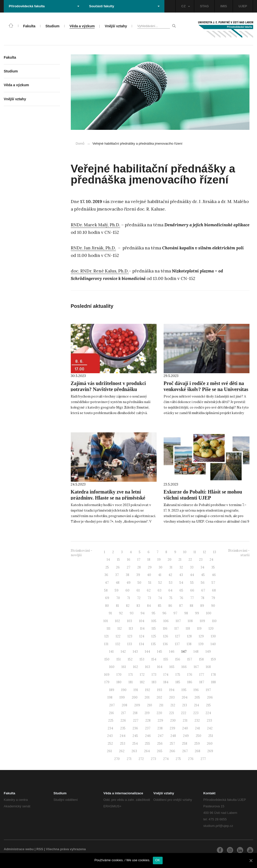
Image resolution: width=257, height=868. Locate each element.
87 (181, 606)
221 (172, 713)
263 (134, 751)
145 (160, 652)
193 (160, 690)
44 (192, 575)
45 (203, 575)
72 (139, 598)
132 (118, 644)
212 (173, 705)
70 (118, 598)
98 (186, 613)
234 (110, 728)
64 (170, 590)
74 (160, 598)
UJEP (243, 6)
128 (189, 636)
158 (201, 659)
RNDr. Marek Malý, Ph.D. (95, 225)
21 (180, 560)
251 (211, 736)
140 (213, 644)
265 (160, 751)
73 (149, 598)
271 (129, 759)
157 (190, 659)
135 (153, 644)
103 (130, 621)
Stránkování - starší (239, 553)
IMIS (224, 6)
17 (139, 560)
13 (215, 552)
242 (210, 728)
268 (198, 751)
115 (154, 629)
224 (208, 713)
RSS (40, 849)
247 (161, 736)
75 (171, 598)
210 (150, 705)
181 (131, 682)
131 (106, 644)
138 (189, 644)
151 (119, 659)
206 (210, 697)
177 (202, 675)
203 (172, 697)
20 (170, 560)
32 (181, 567)
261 (109, 751)
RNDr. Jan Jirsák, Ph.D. (93, 248)
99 (197, 613)
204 (185, 697)
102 (117, 621)
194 (172, 690)
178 (213, 675)
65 (181, 590)
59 (117, 590)
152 (130, 659)
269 (210, 751)
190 (124, 690)
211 (161, 705)
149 (208, 652)
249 (186, 736)
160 (112, 667)
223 (196, 713)
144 (147, 652)
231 (185, 720)
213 (185, 705)
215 (208, 705)
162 (136, 667)
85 (160, 606)
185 (178, 682)
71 (128, 598)
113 (131, 629)
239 (172, 728)
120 (211, 629)
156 (178, 659)
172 (142, 675)
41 (160, 575)
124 (142, 636)
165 (172, 667)
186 (190, 682)
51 (150, 583)
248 (173, 736)
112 (120, 629)
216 (111, 713)
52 (160, 583)
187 (202, 682)
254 (135, 744)
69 (107, 598)
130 (213, 636)
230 (173, 720)
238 (160, 728)
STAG (204, 6)
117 (177, 629)
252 (110, 744)
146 (172, 652)
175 (178, 675)
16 (129, 560)
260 (210, 744)
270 (117, 759)
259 (197, 744)
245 (135, 736)
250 (199, 736)
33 (192, 567)
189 (112, 690)
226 (123, 720)
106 (166, 621)
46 (214, 575)
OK (158, 860)
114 (142, 629)
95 (153, 613)
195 (184, 690)
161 (124, 667)
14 (108, 560)
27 (128, 567)
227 (136, 720)
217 (123, 713)
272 (141, 759)
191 (136, 690)
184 (166, 682)
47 (107, 583)
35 (213, 567)
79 (213, 598)
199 (122, 697)
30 (160, 567)
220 (159, 713)
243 (110, 736)
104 (142, 621)
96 (164, 613)
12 (205, 552)
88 (191, 606)
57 (213, 583)
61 (138, 590)
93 (132, 613)
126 (166, 636)
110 (214, 621)
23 (201, 560)
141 (111, 652)
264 (147, 751)
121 (107, 636)
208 (124, 705)
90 (213, 606)
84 (149, 606)
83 (138, 606)
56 (203, 583)
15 (118, 560)
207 (112, 705)
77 (192, 598)
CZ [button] (185, 6)
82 (128, 606)
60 (127, 590)
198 (110, 697)
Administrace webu (19, 849)
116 (165, 629)
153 (142, 659)
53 (171, 583)
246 (148, 736)
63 (159, 590)
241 (198, 728)
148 (196, 652)
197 (208, 690)
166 (184, 667)
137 (177, 644)
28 (139, 567)
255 (147, 744)
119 (199, 629)
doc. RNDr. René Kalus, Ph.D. (100, 271)
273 (153, 759)
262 (122, 751)
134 (142, 644)
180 (119, 682)
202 (159, 697)
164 (160, 667)
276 (191, 759)
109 (202, 621)
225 (111, 720)
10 (185, 552)
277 (203, 759)
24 (211, 560)
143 (135, 652)
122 (118, 636)
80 (107, 606)
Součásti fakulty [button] (124, 6)
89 (202, 606)
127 (178, 636)
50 (139, 583)
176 (190, 675)
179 (107, 682)
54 (181, 583)
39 (138, 575)
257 (172, 744)
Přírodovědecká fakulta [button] (44, 6)
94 (143, 613)
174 (166, 675)
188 (213, 682)
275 (178, 759)
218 (135, 713)
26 (118, 567)
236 (135, 728)
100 (209, 613)
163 (148, 667)
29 (150, 567)
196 (196, 690)
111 (109, 629)
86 (170, 606)
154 (154, 659)
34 (202, 567)
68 (214, 590)
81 (117, 606)
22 (190, 560)
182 (142, 682)
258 (185, 744)
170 (119, 675)
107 (178, 621)
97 (175, 613)
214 (197, 705)
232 (197, 720)
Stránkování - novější (81, 553)
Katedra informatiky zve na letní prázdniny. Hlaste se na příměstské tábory (108, 498)
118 (188, 629)
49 (128, 583)
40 (149, 575)
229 (160, 720)
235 (123, 728)
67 (203, 590)
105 (154, 621)
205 (197, 697)
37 (117, 575)
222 (184, 713)
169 (107, 675)
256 (160, 744)
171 (131, 675)
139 (201, 644)
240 (185, 728)
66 (192, 590)
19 (159, 560)
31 (171, 567)
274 (166, 759)
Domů (80, 143)
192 (148, 690)
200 (135, 697)
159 (213, 659)
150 (107, 659)
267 (185, 751)
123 (130, 636)
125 (154, 636)
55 (192, 583)
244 (123, 736)
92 (121, 613)
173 (154, 675)
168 (208, 667)
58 (106, 590)
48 (118, 583)
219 (147, 713)
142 (123, 652)
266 (172, 751)
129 (201, 636)
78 (203, 598)
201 (147, 697)
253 (123, 744)
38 (127, 575)
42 (170, 575)
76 (181, 598)
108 (190, 621)
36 (106, 575)
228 (148, 720)
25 (107, 567)
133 (130, 644)
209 (137, 705)
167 (196, 667)
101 (106, 621)
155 (166, 659)
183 (154, 682)
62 (149, 590)
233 (209, 720)
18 (149, 560)
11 (195, 552)
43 (181, 575)
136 (165, 644)
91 (110, 613)
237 (148, 728)
